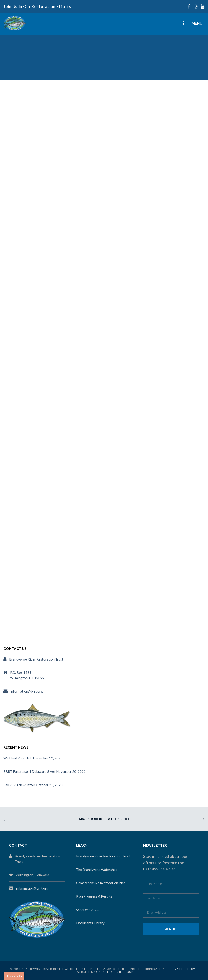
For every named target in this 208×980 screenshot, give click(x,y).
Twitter (111, 819)
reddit (125, 819)
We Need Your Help (18, 758)
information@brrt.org (27, 691)
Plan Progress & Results (94, 896)
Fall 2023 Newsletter (19, 785)
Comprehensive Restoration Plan (101, 883)
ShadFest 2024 (87, 910)
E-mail (83, 819)
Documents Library (90, 923)
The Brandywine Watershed (97, 870)
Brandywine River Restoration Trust (103, 856)
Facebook (97, 819)
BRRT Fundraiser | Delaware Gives (29, 771)
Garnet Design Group (115, 972)
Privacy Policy (183, 969)
